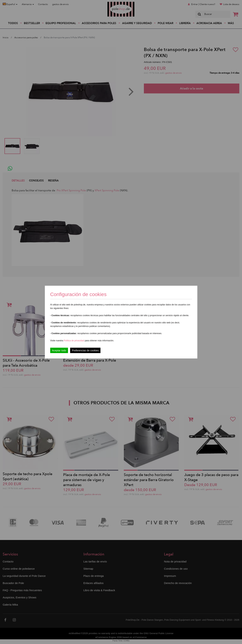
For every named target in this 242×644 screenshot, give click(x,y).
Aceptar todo (59, 350)
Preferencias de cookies (85, 350)
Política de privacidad (74, 340)
